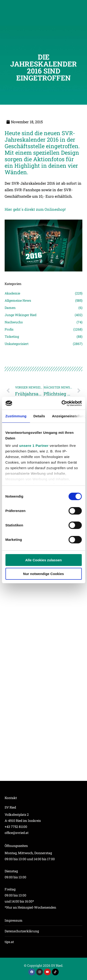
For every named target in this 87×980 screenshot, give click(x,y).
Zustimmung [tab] (16, 416)
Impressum (14, 920)
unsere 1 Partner (34, 446)
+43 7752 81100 (16, 827)
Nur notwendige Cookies (44, 574)
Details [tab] (39, 416)
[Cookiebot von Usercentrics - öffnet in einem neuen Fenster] (62, 403)
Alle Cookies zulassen (44, 560)
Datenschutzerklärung (22, 931)
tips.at (9, 942)
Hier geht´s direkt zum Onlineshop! (35, 209)
